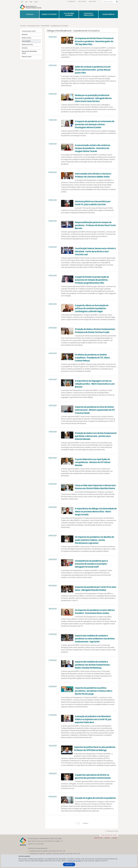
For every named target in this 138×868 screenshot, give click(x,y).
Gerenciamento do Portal (109, 835)
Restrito (107, 838)
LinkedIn (54, 2)
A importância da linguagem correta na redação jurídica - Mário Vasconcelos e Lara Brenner (95, 384)
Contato (115, 838)
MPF (22, 2)
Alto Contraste (82, 2)
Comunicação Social (33, 26)
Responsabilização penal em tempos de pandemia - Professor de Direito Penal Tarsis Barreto (95, 225)
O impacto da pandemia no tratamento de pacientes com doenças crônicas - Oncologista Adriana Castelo (94, 124)
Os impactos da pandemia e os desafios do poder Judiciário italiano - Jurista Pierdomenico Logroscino (94, 540)
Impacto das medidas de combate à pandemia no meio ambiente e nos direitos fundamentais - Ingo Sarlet (95, 639)
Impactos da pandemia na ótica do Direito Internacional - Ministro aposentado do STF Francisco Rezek (95, 410)
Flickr (58, 2)
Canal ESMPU (45, 26)
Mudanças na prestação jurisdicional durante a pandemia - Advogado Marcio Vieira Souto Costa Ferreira (93, 98)
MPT (26, 2)
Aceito (69, 864)
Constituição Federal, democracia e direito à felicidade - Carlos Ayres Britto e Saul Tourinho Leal (95, 251)
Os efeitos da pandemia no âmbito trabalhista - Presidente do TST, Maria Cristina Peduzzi (92, 358)
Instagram (51, 2)
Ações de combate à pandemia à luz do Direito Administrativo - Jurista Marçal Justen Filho (93, 70)
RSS (61, 2)
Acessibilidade (71, 2)
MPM (31, 2)
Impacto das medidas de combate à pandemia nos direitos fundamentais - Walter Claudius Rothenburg (93, 665)
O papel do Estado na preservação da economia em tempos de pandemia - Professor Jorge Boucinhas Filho (92, 280)
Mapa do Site (92, 2)
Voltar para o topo (112, 831)
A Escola (23, 26)
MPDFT (36, 2)
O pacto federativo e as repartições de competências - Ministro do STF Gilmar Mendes (93, 462)
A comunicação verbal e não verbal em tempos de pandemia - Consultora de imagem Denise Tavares (93, 148)
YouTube (41, 2)
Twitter (45, 2)
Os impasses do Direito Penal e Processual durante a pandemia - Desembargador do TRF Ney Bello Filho (94, 41)
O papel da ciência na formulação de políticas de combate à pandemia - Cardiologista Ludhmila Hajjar (92, 308)
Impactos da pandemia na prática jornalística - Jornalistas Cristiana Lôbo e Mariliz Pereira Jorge (93, 691)
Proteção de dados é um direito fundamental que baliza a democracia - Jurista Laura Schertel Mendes (96, 436)
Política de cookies (75, 861)
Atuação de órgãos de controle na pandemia (95, 798)
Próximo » (86, 823)
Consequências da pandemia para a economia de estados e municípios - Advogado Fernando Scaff (91, 564)
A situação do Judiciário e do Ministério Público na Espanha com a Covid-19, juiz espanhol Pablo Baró (93, 719)
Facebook (48, 2)
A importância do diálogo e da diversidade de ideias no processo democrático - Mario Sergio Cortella (96, 511)
